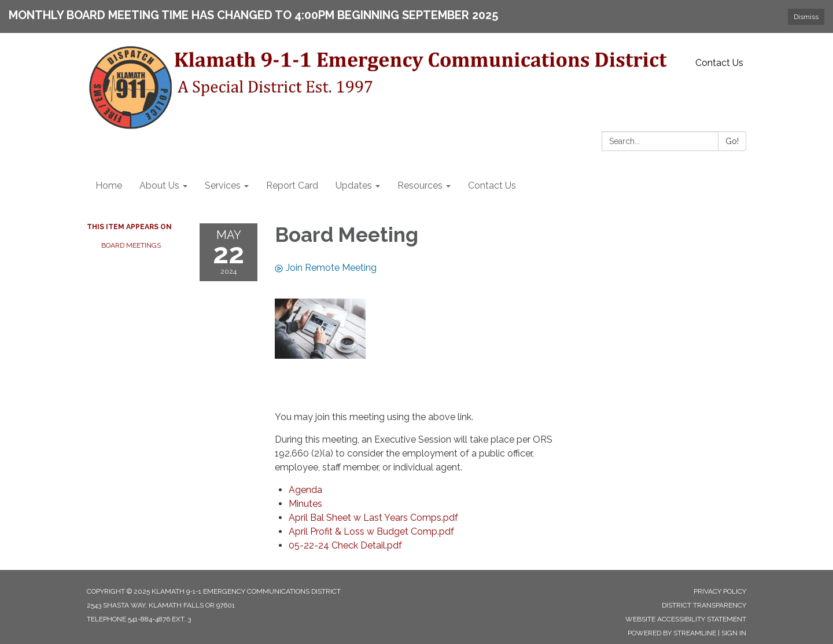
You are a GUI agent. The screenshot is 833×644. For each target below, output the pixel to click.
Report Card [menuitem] (292, 185)
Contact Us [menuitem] (492, 185)
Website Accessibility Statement (686, 619)
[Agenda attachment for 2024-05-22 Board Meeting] (305, 490)
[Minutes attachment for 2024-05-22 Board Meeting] (305, 504)
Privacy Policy (720, 591)
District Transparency (704, 605)
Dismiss (806, 17)
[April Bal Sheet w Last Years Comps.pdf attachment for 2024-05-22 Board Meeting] (373, 518)
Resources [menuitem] (420, 185)
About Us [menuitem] (159, 185)
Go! (732, 141)
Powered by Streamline (672, 633)
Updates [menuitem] (354, 185)
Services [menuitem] (223, 185)
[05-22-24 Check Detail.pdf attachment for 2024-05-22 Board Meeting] (345, 545)
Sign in (734, 633)
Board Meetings (131, 245)
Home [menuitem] (109, 185)
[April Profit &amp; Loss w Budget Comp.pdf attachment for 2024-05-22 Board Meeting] (371, 531)
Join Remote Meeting (326, 268)
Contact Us (719, 63)
